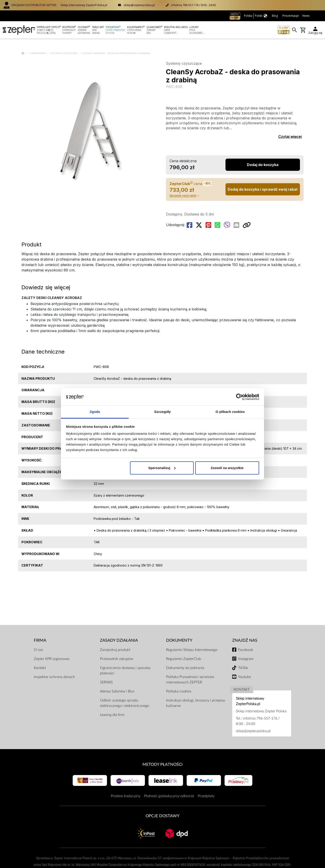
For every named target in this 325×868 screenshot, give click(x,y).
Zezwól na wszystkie (227, 468)
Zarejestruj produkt (115, 650)
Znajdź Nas (245, 640)
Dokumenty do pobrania (185, 668)
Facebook (246, 650)
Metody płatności (162, 765)
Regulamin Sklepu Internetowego (192, 650)
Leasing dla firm (112, 715)
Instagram (246, 659)
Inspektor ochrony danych (54, 677)
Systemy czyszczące (64, 53)
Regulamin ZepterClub (184, 659)
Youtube (245, 677)
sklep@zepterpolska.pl (139, 5)
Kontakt (40, 668)
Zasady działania (119, 640)
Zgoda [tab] (95, 412)
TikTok (243, 668)
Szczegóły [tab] (162, 412)
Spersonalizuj (162, 468)
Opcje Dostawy (162, 816)
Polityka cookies (179, 691)
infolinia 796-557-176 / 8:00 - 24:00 (193, 5)
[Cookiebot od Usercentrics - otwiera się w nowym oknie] (239, 397)
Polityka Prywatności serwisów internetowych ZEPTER (190, 680)
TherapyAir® (38, 53)
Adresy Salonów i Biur (117, 691)
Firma (40, 640)
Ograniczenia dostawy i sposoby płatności (125, 671)
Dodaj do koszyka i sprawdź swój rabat (263, 189)
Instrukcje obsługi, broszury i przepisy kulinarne (196, 703)
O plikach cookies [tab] (230, 412)
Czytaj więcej (290, 137)
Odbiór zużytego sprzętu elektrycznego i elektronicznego (125, 703)
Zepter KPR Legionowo (52, 659)
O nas (38, 650)
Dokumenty (179, 640)
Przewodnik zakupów (117, 659)
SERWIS (106, 682)
